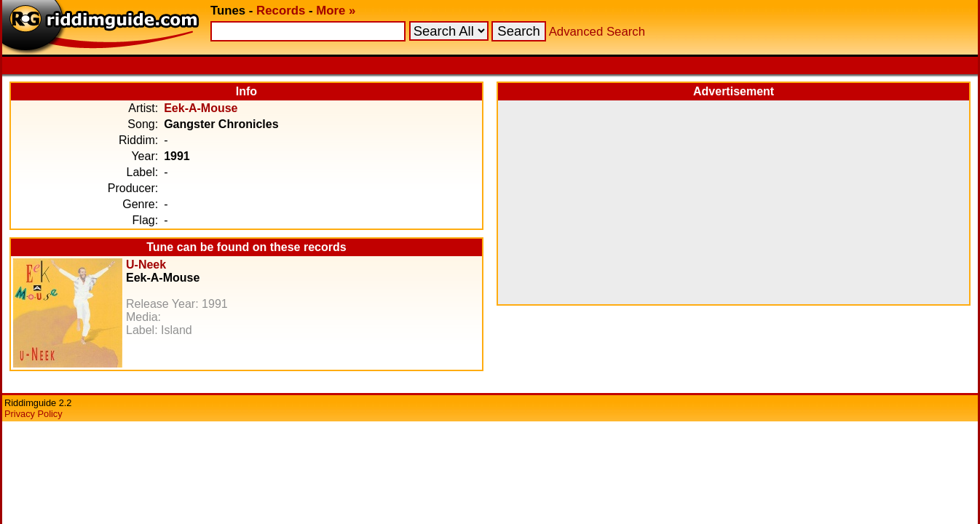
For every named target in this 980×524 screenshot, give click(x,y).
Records (281, 11)
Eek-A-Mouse (201, 108)
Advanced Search (597, 32)
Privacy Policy (33, 414)
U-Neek (146, 265)
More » (336, 11)
